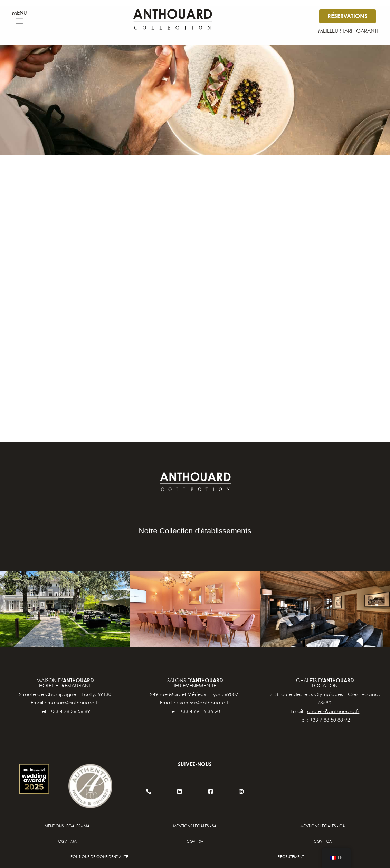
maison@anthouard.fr (73, 703)
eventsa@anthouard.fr (203, 703)
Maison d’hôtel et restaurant (65, 683)
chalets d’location (325, 683)
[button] (19, 22)
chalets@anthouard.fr (333, 712)
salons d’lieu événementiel (195, 683)
